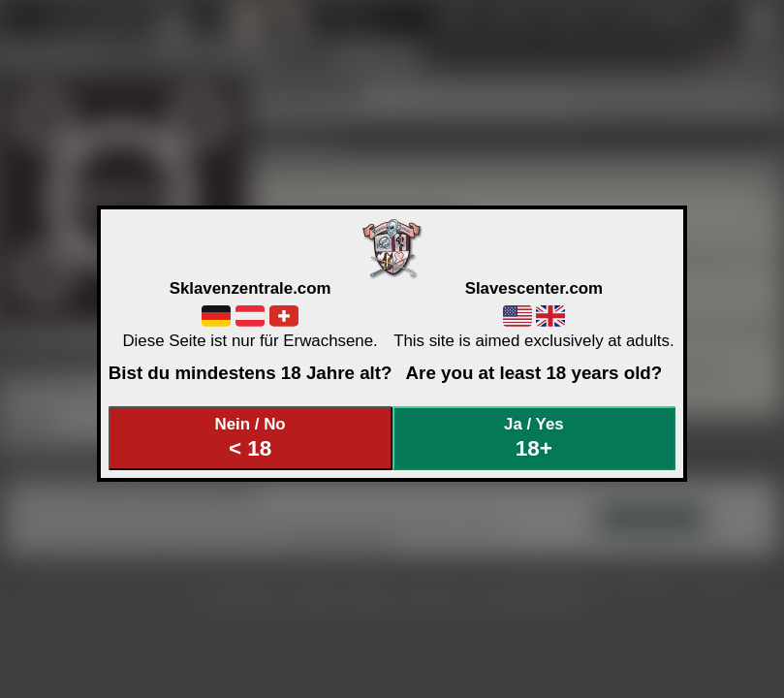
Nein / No (250, 438)
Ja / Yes (534, 438)
